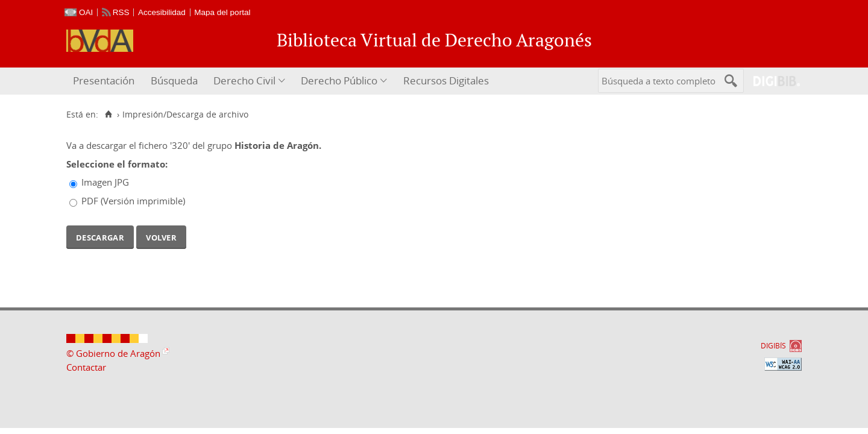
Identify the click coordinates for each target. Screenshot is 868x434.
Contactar (86, 367)
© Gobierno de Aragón (113, 353)
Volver (161, 236)
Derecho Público (339, 80)
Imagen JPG (105, 182)
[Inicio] (108, 115)
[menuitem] (105, 81)
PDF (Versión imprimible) (133, 201)
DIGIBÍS (773, 346)
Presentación (104, 80)
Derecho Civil (244, 80)
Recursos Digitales (446, 80)
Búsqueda (174, 80)
